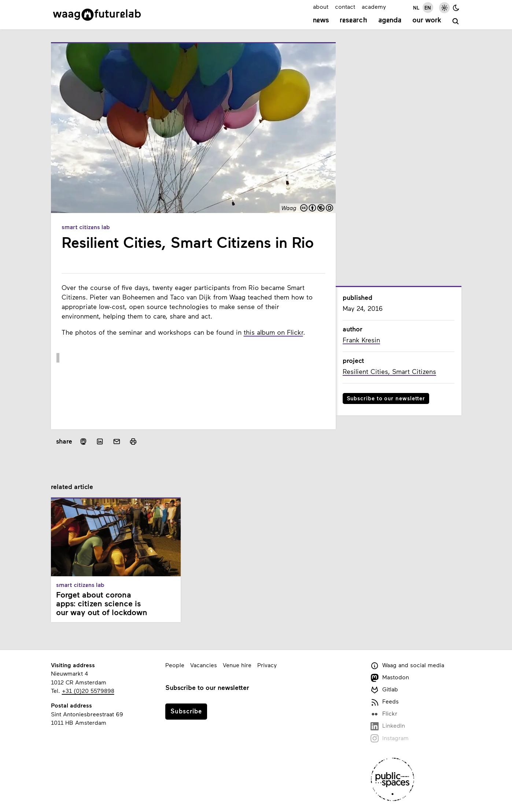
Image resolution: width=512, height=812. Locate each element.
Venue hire (237, 665)
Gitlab (384, 690)
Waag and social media (408, 666)
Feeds (385, 702)
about (321, 6)
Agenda (390, 21)
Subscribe (186, 711)
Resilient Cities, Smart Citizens (389, 371)
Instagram (390, 738)
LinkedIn (388, 726)
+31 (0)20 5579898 (88, 690)
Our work (427, 21)
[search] (456, 21)
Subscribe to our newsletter (386, 398)
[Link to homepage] (97, 15)
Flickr (384, 714)
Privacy (267, 665)
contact (345, 6)
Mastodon (390, 678)
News (321, 21)
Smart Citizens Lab (86, 228)
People (175, 665)
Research (353, 21)
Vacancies (204, 665)
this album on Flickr (273, 332)
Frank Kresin (361, 340)
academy (374, 6)
